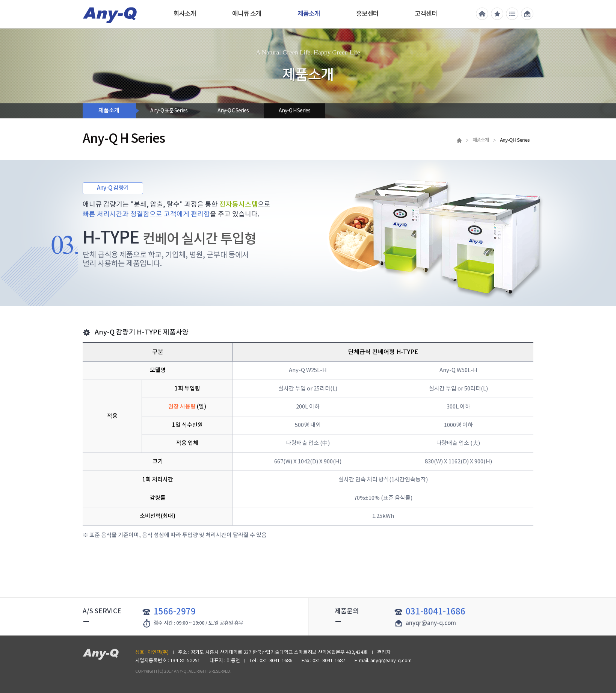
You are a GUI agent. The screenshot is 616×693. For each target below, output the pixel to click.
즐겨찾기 (497, 14)
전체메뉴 (512, 14)
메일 (527, 14)
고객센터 (426, 14)
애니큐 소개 (247, 14)
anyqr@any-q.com (431, 623)
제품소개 (309, 14)
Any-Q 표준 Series (169, 111)
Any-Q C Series (233, 111)
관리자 (384, 653)
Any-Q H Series (294, 111)
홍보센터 (367, 14)
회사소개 (185, 14)
